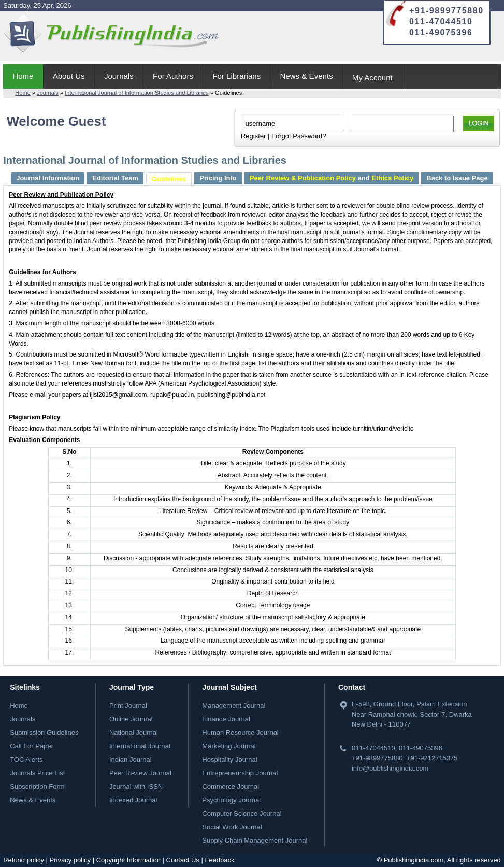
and (332, 178)
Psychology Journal (231, 800)
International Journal (140, 746)
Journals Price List (37, 773)
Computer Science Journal (242, 813)
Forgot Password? (299, 136)
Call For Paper (32, 746)
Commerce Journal (231, 786)
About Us (69, 76)
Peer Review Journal (140, 773)
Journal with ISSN (136, 786)
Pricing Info (218, 178)
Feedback (219, 860)
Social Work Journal (232, 827)
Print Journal (128, 706)
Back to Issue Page (457, 178)
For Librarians (236, 76)
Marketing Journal (229, 746)
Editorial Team (115, 178)
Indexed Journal (133, 800)
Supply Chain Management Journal (255, 840)
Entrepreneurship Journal (240, 773)
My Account (372, 77)
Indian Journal (131, 759)
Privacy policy (70, 860)
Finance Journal (226, 719)
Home (23, 76)
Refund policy (24, 860)
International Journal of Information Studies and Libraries (137, 93)
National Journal (134, 733)
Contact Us (183, 860)
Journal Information (48, 178)
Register (253, 136)
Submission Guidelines (44, 733)
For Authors (173, 76)
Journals (119, 76)
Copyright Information (128, 860)
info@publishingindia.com (390, 768)
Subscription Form (37, 786)
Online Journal (131, 719)
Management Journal (234, 706)
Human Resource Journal (240, 733)
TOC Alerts (26, 759)
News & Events (306, 76)
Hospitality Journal (229, 759)
